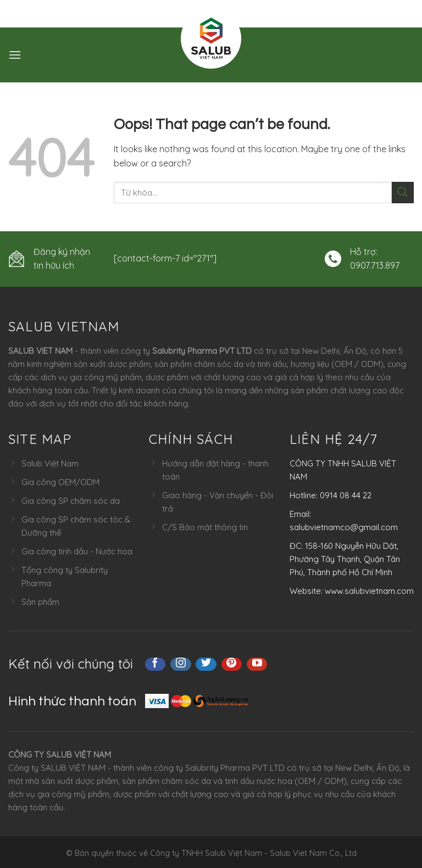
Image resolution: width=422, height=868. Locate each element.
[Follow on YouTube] (257, 664)
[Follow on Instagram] (181, 664)
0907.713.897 (375, 265)
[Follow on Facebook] (156, 664)
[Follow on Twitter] (206, 664)
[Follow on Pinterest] (232, 664)
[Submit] (403, 193)
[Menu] (15, 55)
